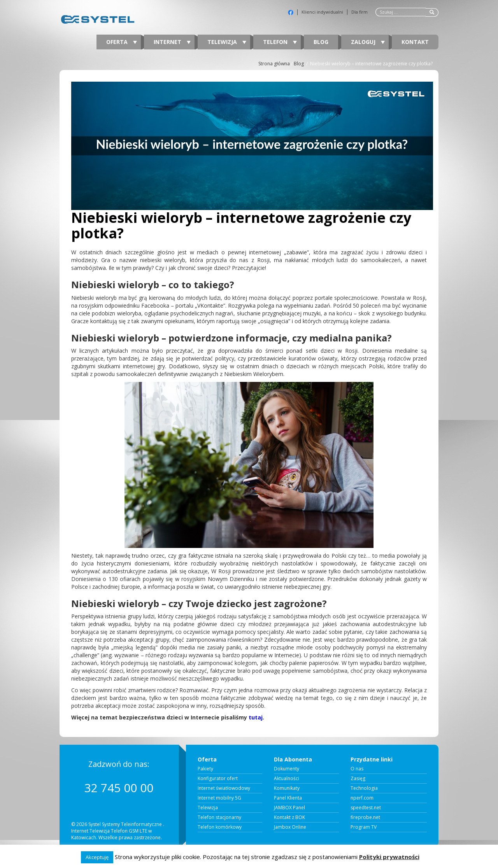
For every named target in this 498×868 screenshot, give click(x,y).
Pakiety (205, 769)
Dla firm (359, 12)
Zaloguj (368, 42)
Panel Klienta (288, 798)
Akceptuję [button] (97, 857)
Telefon (280, 42)
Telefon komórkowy (220, 827)
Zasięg (358, 779)
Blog (321, 42)
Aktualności (287, 779)
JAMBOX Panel (289, 808)
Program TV (364, 827)
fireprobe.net (365, 817)
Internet (172, 42)
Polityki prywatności (389, 857)
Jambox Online (290, 827)
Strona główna (274, 64)
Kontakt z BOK (289, 817)
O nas (357, 769)
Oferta (122, 42)
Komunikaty (287, 788)
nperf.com (362, 798)
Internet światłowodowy (224, 788)
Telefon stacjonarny (219, 817)
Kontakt (415, 42)
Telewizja (227, 42)
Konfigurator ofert (218, 779)
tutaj (256, 717)
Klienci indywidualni (322, 12)
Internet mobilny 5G (219, 798)
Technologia (364, 788)
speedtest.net (366, 808)
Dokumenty (287, 769)
